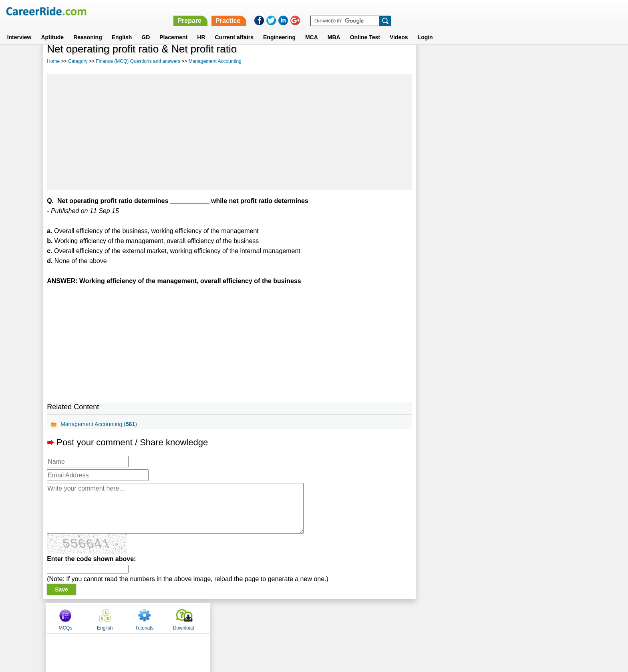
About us (241, 618)
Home (53, 61)
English (122, 28)
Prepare (420, 11)
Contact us (273, 618)
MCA (312, 28)
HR (201, 28)
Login (425, 28)
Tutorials (517, 61)
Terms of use (310, 618)
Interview (19, 28)
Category (78, 61)
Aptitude (52, 28)
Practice (458, 11)
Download (556, 61)
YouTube (371, 618)
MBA (334, 28)
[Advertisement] (229, 132)
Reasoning (88, 28)
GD (146, 28)
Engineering (279, 28)
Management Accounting (215, 61)
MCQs (438, 61)
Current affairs (234, 28)
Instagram (402, 618)
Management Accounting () (99, 424)
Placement (173, 28)
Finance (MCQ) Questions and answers (138, 61)
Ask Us (343, 618)
